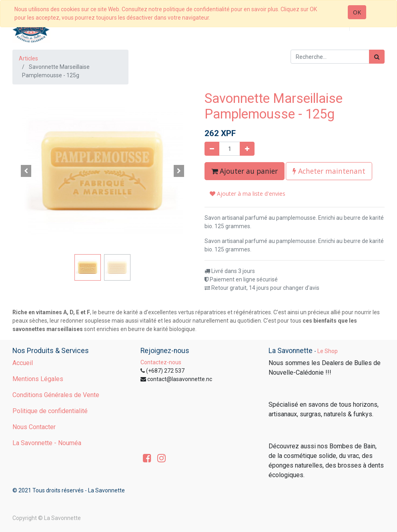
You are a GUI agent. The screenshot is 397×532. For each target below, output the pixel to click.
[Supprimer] (212, 149)
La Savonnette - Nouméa (47, 443)
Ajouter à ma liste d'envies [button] (248, 194)
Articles (28, 58)
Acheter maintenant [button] (329, 171)
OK (357, 12)
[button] (26, 171)
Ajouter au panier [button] (245, 171)
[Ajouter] (247, 149)
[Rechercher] (377, 57)
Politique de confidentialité (50, 411)
